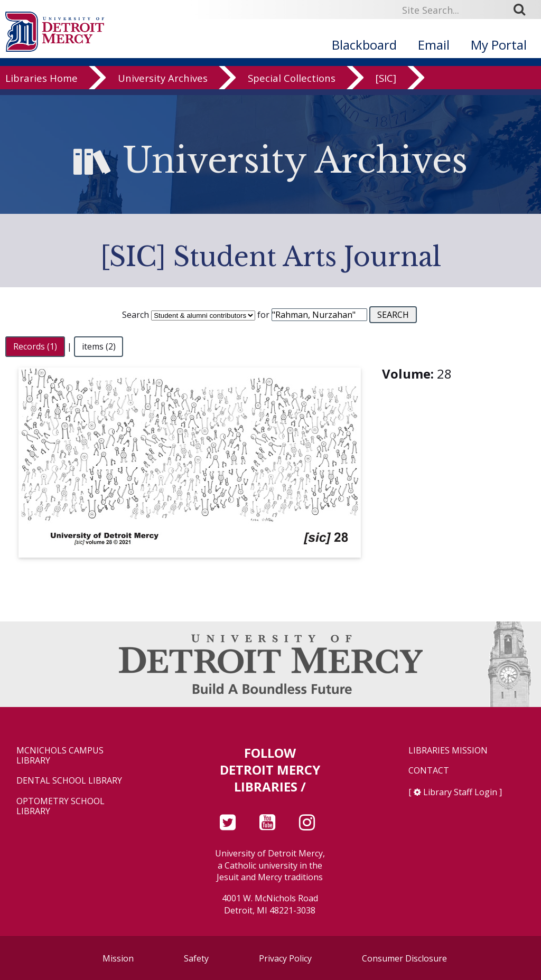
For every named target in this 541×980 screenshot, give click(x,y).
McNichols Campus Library (60, 756)
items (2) (99, 346)
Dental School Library (69, 781)
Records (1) (35, 346)
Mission (118, 958)
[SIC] (386, 101)
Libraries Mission (448, 751)
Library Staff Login (460, 792)
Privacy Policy (285, 958)
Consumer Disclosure (404, 958)
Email (434, 45)
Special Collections (292, 101)
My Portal (499, 45)
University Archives (163, 101)
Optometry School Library (60, 806)
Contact (429, 771)
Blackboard (364, 45)
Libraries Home (41, 101)
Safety (196, 958)
